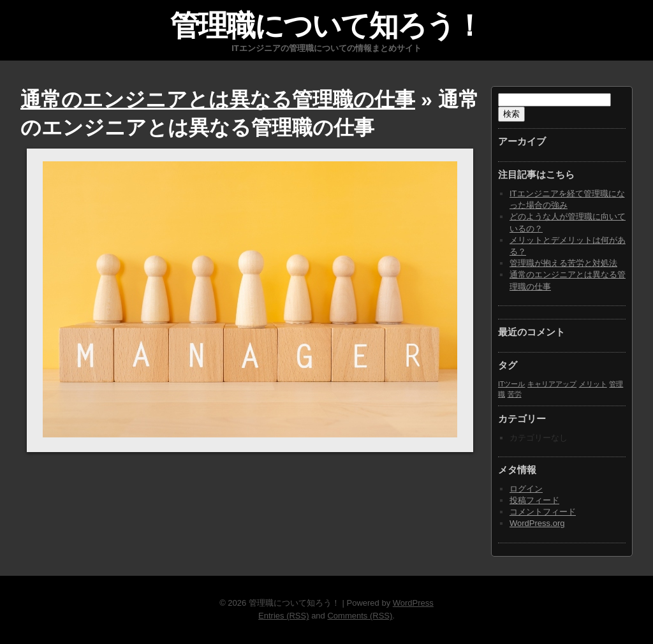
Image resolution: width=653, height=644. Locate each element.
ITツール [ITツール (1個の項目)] (511, 384)
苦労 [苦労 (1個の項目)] (515, 394)
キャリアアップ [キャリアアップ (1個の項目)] (552, 384)
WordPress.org (537, 523)
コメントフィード (543, 512)
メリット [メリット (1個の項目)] (593, 384)
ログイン (526, 489)
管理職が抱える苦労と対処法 (563, 263)
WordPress (413, 603)
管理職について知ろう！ (326, 26)
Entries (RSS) (283, 616)
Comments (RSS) (360, 616)
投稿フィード (534, 500)
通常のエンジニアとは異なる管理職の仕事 (218, 99)
